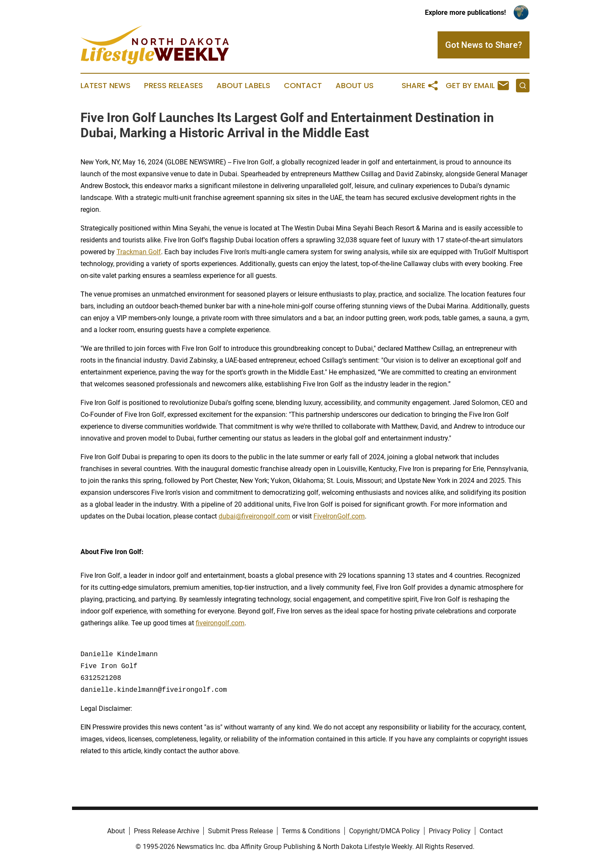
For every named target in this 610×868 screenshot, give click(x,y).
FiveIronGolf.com (339, 516)
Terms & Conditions (311, 831)
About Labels (243, 86)
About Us (355, 86)
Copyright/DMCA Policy (384, 831)
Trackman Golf (139, 252)
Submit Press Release (240, 831)
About (116, 831)
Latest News (105, 86)
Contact (303, 86)
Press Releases (173, 86)
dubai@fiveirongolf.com (254, 516)
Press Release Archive (166, 831)
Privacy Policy (450, 831)
